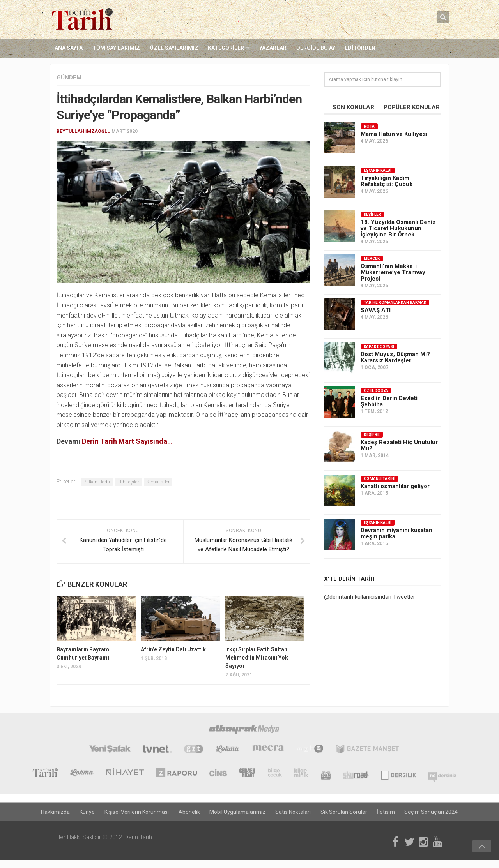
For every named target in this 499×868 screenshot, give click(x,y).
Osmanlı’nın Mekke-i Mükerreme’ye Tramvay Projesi (393, 272)
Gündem (69, 78)
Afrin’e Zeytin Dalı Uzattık (173, 650)
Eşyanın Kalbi (378, 170)
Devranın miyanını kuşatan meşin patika (396, 533)
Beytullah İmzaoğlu (83, 131)
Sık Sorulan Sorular (343, 810)
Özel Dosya (376, 391)
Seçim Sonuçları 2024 (430, 810)
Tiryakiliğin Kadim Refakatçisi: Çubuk (387, 181)
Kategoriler (225, 48)
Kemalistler (158, 482)
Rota (369, 126)
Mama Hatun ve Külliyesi (394, 134)
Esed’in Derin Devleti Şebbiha (389, 401)
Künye (88, 810)
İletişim (385, 810)
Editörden (358, 48)
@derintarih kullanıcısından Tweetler (370, 597)
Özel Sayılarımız (173, 48)
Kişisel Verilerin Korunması (137, 810)
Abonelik (190, 810)
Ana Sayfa (69, 48)
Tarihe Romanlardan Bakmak (395, 303)
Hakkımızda (57, 810)
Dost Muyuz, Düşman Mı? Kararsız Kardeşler (395, 357)
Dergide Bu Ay (314, 48)
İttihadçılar (128, 482)
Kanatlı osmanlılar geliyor (395, 486)
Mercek (372, 258)
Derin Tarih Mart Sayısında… (127, 441)
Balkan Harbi (97, 482)
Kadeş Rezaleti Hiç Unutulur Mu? (399, 445)
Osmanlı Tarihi (380, 479)
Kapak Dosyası (379, 347)
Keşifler (372, 214)
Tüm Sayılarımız (116, 48)
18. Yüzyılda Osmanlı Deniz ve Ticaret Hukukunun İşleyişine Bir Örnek (398, 228)
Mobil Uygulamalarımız (238, 810)
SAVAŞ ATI (376, 310)
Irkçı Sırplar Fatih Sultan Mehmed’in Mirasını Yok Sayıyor (257, 658)
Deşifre (372, 435)
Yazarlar (272, 48)
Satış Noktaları (293, 810)
